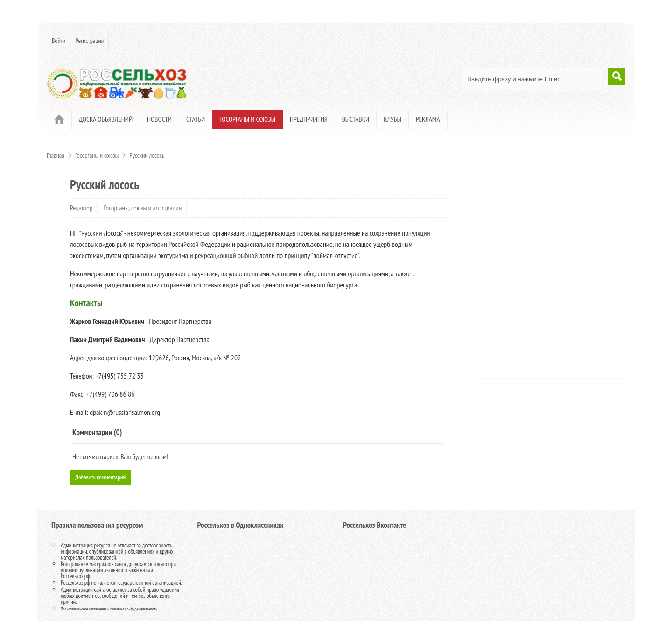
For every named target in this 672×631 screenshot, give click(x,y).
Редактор (81, 208)
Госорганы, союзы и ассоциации (143, 208)
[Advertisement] (544, 278)
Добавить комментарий (106, 478)
